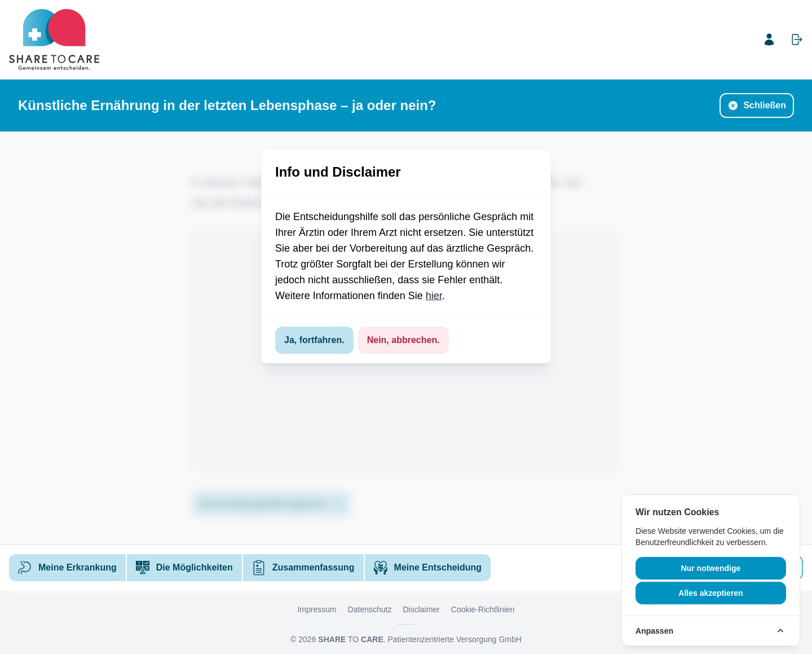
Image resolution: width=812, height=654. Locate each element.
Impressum (317, 609)
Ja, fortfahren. (314, 340)
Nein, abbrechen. (403, 340)
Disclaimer (421, 609)
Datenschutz (370, 609)
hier (434, 296)
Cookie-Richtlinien (483, 609)
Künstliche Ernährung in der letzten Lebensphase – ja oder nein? (227, 105)
